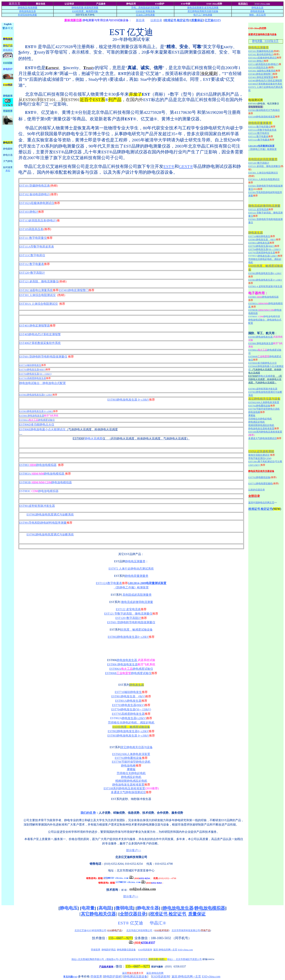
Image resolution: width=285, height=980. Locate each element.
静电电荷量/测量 (85, 8)
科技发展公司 (193, 930)
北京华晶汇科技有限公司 (139, 930)
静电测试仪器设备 (136, 976)
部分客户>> (134, 850)
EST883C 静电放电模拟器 (39, 491)
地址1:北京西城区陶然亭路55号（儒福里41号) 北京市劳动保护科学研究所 (119, 959)
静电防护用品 (109, 950)
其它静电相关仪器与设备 (137, 747)
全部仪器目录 (133, 914)
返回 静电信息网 (155, 973)
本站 (8, 171)
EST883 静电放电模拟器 (38, 465)
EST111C (32, 255)
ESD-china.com (185, 950)
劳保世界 (96, 950)
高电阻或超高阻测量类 (137, 595)
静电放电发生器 (28, 11)
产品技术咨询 (106, 967)
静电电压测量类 (135, 561)
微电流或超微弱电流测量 (137, 602)
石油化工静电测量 (145, 15)
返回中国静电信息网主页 (261, 503)
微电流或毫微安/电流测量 (203, 8)
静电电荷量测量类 (137, 576)
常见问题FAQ (70, 977)
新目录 (140, 20)
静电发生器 (257, 8)
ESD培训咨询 (145, 950)
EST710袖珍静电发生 (30, 365)
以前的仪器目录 (257, 490)
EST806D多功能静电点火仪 (37, 424)
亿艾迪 (137, 923)
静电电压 (69, 908)
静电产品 (8, 46)
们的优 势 (90, 813)
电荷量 (88, 908)
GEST (186, 166)
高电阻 (105, 908)
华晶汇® (158, 923)
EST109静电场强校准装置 (262, 117)
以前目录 (156, 20)
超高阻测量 (154, 8)
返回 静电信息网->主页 (165, 950)
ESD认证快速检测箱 (261, 451)
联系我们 (243, 4)
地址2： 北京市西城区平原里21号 (184, 959)
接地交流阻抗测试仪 (259, 455)
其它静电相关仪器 (98, 914)
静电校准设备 (258, 11)
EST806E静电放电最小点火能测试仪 (42, 429)
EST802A (116, 718)
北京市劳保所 (179, 930)
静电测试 (8, 50)
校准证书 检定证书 (176, 20)
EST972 (131, 569)
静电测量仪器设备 (126, 950)
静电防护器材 (113, 976)
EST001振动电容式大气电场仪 (264, 110)
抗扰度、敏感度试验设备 (137, 630)
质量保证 (197, 20)
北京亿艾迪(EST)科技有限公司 (90, 930)
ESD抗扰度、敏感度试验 (85, 11)
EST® (123, 923)
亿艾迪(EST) (213, 20)
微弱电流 (124, 908)
